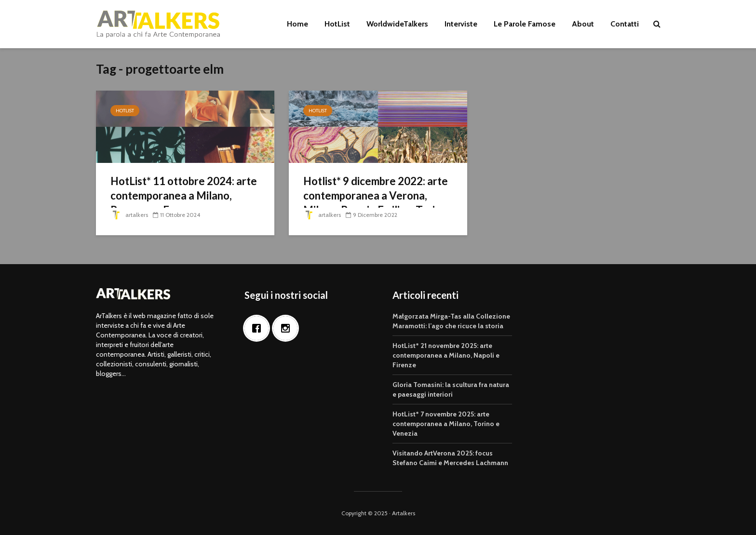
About (583, 24)
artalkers (129, 215)
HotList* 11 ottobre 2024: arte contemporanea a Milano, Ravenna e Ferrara (184, 195)
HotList (337, 24)
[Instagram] (288, 328)
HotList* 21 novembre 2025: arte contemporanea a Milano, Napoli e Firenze (446, 355)
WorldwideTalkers (397, 24)
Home (297, 24)
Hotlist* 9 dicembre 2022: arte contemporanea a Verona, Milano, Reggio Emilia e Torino (376, 195)
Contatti (625, 24)
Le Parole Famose (525, 24)
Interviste (461, 24)
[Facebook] (259, 328)
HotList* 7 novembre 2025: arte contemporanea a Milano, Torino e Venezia (446, 424)
